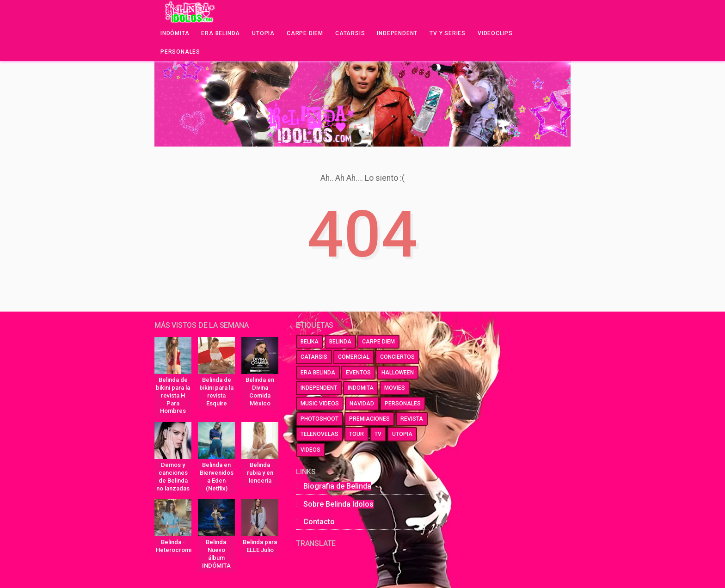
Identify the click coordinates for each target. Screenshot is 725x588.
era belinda (318, 373)
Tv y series (448, 33)
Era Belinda (221, 33)
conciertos (397, 357)
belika (310, 342)
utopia (402, 434)
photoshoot (319, 419)
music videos (320, 404)
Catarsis (350, 33)
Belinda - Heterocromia (174, 546)
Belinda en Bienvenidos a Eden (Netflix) (217, 477)
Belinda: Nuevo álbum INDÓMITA (216, 554)
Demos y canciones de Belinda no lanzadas (173, 477)
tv (378, 434)
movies (395, 388)
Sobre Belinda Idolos (338, 504)
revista (412, 419)
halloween (398, 373)
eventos (358, 373)
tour (356, 434)
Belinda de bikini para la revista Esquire (216, 392)
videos (310, 450)
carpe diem (378, 342)
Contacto (319, 522)
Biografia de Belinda (337, 486)
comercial (354, 357)
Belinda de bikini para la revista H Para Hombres (173, 395)
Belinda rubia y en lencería (260, 473)
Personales (180, 52)
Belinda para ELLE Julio (260, 546)
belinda (340, 342)
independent (319, 388)
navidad (362, 404)
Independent (397, 33)
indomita (361, 388)
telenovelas (319, 434)
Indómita (175, 33)
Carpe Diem (305, 33)
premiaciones (369, 419)
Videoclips (495, 33)
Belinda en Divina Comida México (260, 392)
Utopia (263, 33)
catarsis (314, 357)
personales (403, 404)
